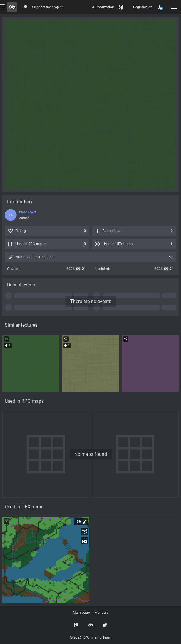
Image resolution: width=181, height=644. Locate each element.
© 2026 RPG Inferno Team (91, 637)
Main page (81, 613)
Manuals (101, 613)
